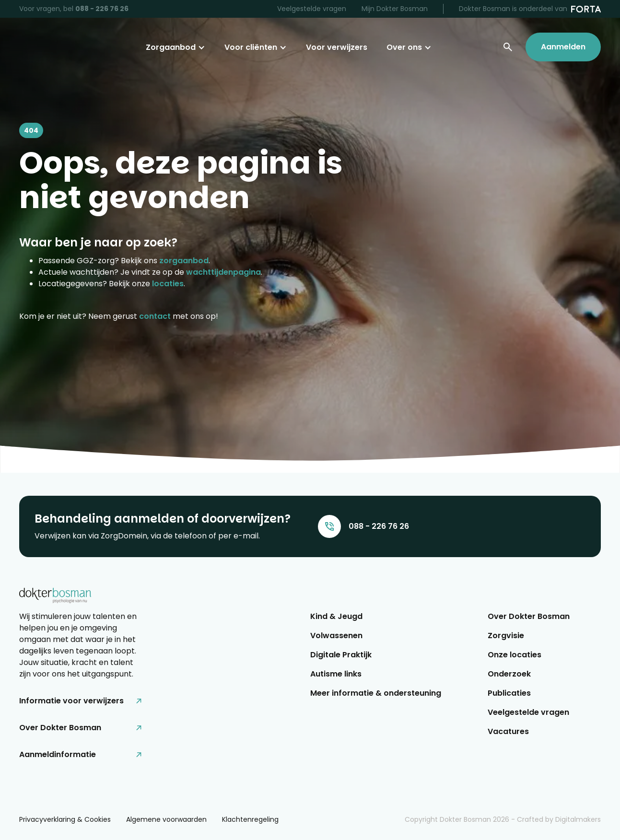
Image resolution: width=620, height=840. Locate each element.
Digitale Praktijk (341, 655)
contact (155, 316)
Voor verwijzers (337, 47)
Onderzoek (509, 674)
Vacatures (508, 731)
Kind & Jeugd (336, 616)
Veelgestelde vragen (312, 9)
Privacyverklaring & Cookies (65, 819)
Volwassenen (336, 636)
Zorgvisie (506, 636)
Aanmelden (563, 47)
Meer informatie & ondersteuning (376, 693)
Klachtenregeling (250, 819)
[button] (175, 47)
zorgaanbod (184, 261)
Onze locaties (515, 655)
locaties (168, 284)
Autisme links (336, 674)
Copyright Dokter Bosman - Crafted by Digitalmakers (503, 819)
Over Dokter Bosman (529, 616)
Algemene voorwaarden (166, 819)
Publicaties (509, 693)
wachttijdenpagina (223, 272)
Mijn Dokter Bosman (395, 9)
